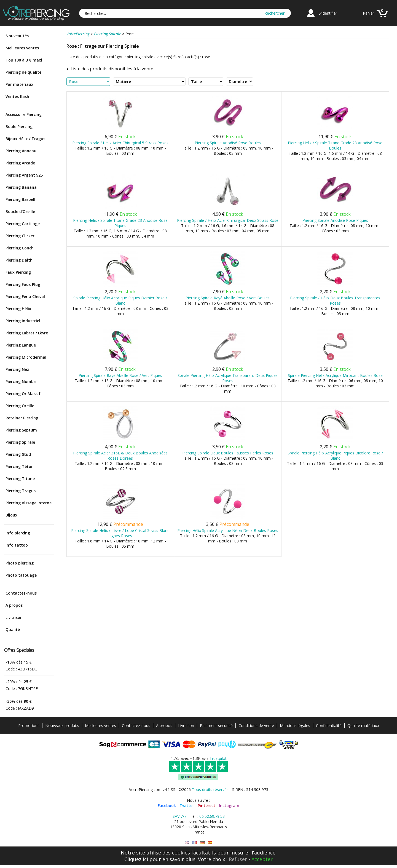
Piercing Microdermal (26, 357)
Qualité (13, 629)
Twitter (187, 806)
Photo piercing (20, 563)
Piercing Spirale (20, 442)
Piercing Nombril (22, 381)
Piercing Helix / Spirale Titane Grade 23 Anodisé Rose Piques (120, 223)
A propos (14, 605)
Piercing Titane (20, 479)
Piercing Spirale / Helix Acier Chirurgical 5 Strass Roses (120, 143)
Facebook (167, 806)
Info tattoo (17, 545)
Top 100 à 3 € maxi (24, 60)
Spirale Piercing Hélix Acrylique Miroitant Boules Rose (335, 375)
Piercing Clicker (20, 236)
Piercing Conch (20, 248)
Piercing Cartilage (23, 224)
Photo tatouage (21, 575)
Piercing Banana (21, 187)
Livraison (14, 617)
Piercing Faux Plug (23, 284)
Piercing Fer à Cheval (25, 296)
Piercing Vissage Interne (29, 503)
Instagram (229, 806)
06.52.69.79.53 (212, 816)
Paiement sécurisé (216, 725)
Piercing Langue (21, 345)
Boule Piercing (19, 127)
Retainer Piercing (22, 418)
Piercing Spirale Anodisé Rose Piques (335, 220)
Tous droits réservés (210, 790)
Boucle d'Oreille (20, 211)
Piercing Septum (21, 430)
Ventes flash (17, 96)
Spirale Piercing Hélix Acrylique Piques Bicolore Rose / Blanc (335, 456)
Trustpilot (218, 758)
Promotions (29, 725)
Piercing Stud (18, 454)
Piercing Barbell (20, 199)
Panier (368, 13)
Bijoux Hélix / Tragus (25, 139)
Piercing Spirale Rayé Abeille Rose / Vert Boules (228, 298)
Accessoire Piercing (24, 114)
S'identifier (328, 13)
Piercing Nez (17, 369)
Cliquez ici (136, 859)
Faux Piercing (18, 272)
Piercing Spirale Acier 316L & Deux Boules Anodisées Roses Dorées (120, 456)
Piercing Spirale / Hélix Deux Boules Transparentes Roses (335, 300)
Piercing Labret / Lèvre (27, 333)
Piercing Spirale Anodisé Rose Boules (228, 143)
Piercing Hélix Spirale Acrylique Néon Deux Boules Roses (228, 530)
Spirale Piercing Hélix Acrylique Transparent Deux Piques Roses (228, 378)
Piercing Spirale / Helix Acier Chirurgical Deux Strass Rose (228, 220)
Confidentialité (329, 725)
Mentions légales (295, 725)
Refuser (238, 859)
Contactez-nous (21, 593)
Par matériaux (19, 84)
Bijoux (11, 515)
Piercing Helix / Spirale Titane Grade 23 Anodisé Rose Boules (335, 145)
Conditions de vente (256, 725)
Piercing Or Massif (23, 394)
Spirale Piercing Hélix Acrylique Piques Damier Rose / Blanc (120, 300)
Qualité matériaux (363, 725)
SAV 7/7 (179, 816)
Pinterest (206, 806)
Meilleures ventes (22, 48)
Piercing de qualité (23, 72)
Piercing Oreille (20, 406)
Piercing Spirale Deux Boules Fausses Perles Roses (228, 453)
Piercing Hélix (18, 309)
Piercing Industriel (23, 321)
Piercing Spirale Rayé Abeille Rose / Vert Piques (120, 375)
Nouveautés (17, 36)
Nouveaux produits (62, 725)
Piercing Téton (20, 466)
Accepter (262, 859)
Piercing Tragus (21, 491)
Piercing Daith (19, 260)
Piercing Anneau (21, 151)
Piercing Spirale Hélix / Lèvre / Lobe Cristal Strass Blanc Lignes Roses (120, 533)
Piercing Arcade (20, 163)
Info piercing (18, 533)
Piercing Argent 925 (24, 175)
